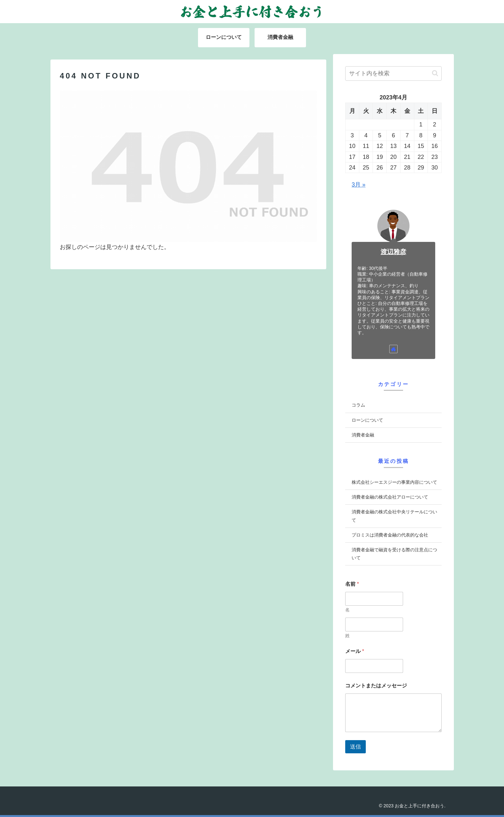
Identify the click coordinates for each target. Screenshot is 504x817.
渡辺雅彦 (393, 252)
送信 (355, 747)
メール (355, 651)
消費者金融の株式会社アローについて (390, 497)
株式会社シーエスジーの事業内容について (394, 482)
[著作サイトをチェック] (393, 349)
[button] (435, 73)
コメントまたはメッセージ (376, 686)
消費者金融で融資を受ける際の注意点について (394, 554)
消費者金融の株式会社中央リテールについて (394, 516)
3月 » (359, 185)
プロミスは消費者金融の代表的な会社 (390, 535)
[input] (393, 73)
